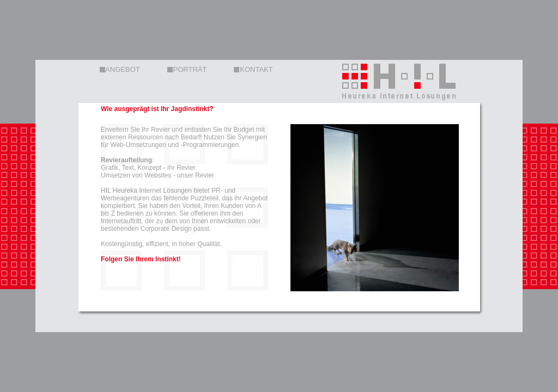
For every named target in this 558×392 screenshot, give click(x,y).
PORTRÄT (187, 69)
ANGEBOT (120, 69)
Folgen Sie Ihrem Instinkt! (141, 259)
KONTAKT (253, 69)
